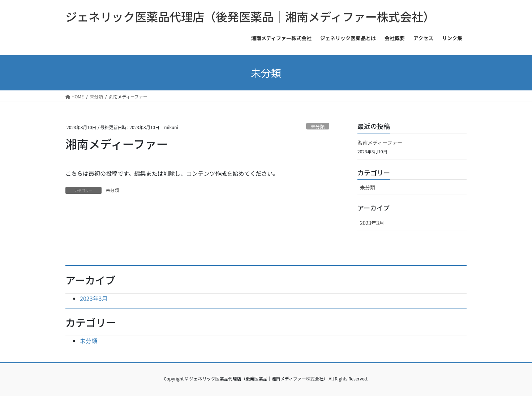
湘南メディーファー (380, 142)
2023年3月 (372, 223)
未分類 (318, 126)
